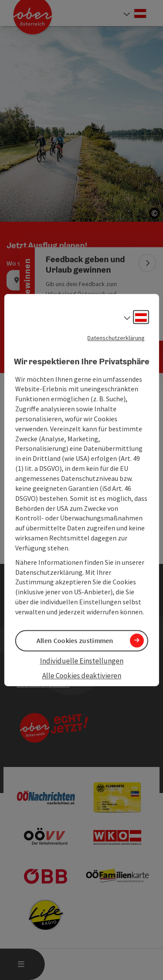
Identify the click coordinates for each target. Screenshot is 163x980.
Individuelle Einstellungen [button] (82, 661)
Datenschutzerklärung (116, 338)
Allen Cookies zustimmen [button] (75, 640)
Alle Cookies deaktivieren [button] (82, 676)
